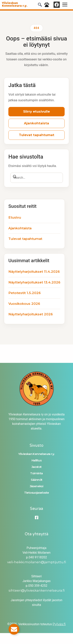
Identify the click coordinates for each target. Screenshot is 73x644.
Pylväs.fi (59, 624)
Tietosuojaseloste (37, 493)
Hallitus (36, 460)
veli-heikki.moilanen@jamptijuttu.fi (37, 562)
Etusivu (15, 217)
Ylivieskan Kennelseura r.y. (36, 454)
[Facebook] (37, 518)
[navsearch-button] (40, 5)
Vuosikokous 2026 (24, 304)
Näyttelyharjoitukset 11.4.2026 (34, 272)
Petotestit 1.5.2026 (25, 293)
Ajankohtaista (36, 123)
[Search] (15, 177)
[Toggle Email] (14, 629)
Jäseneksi (37, 486)
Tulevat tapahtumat (37, 135)
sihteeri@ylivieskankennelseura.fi (37, 590)
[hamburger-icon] (65, 5)
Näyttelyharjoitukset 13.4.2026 (34, 282)
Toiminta (36, 473)
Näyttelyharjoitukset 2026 (31, 314)
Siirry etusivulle (36, 111)
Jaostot (37, 467)
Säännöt (37, 480)
